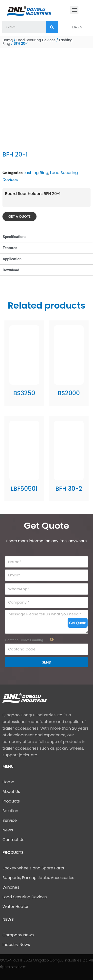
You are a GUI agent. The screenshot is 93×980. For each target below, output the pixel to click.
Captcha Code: (29, 640)
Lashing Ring (36, 173)
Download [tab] (11, 270)
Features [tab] (10, 248)
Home (8, 40)
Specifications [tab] (15, 237)
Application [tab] (12, 259)
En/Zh (77, 27)
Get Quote (78, 623)
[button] (74, 10)
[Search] (52, 27)
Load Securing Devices (36, 40)
